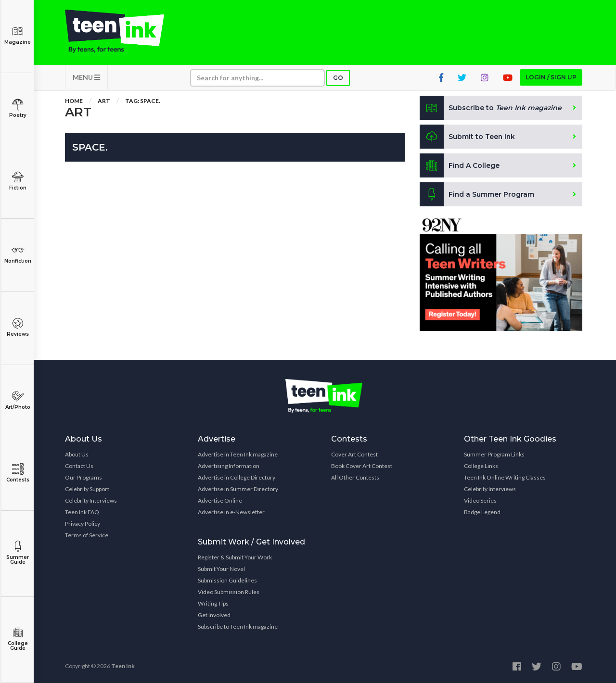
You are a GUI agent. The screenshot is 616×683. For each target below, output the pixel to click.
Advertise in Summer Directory (238, 489)
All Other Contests (355, 477)
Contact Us (79, 466)
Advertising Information (229, 466)
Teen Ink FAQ (82, 512)
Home (74, 101)
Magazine (18, 35)
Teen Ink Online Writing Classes (505, 477)
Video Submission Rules (229, 592)
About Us (77, 454)
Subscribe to (491, 108)
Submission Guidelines (227, 580)
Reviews (18, 327)
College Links (481, 466)
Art (104, 101)
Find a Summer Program (477, 194)
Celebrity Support (87, 489)
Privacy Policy (83, 524)
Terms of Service (87, 535)
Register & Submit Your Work (235, 557)
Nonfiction (18, 254)
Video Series (480, 500)
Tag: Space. (143, 101)
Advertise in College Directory (237, 477)
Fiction (18, 181)
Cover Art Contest (354, 454)
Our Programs (83, 477)
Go (338, 78)
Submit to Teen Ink (468, 137)
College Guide (18, 639)
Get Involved (214, 615)
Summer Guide (18, 553)
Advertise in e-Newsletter (231, 512)
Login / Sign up (551, 77)
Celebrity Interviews (91, 500)
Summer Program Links (494, 454)
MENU (86, 77)
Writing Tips (213, 603)
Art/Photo (18, 400)
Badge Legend (482, 512)
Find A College (460, 165)
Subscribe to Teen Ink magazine (238, 626)
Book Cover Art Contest (362, 466)
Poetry (18, 108)
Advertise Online (220, 500)
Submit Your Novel (221, 569)
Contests (18, 473)
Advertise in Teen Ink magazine (238, 454)
